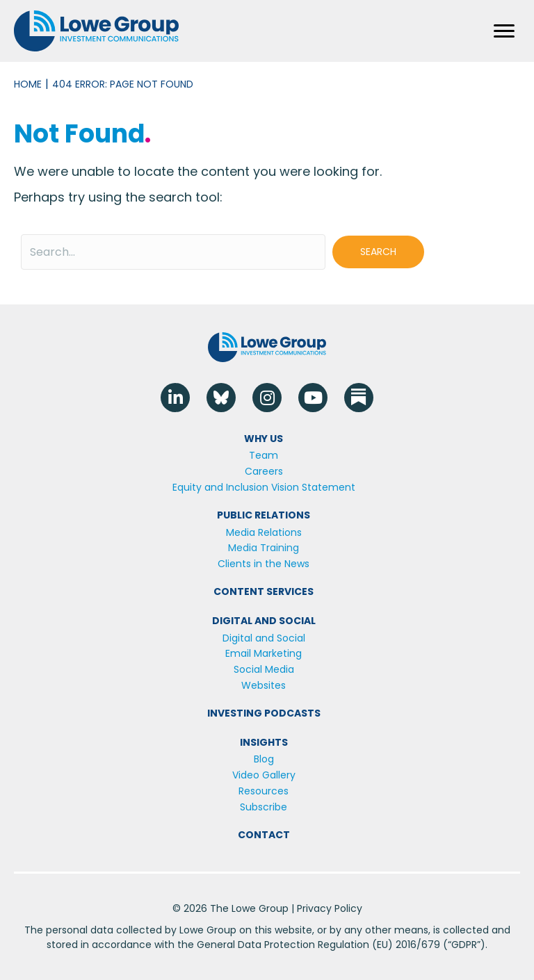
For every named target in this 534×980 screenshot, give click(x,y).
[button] (378, 252)
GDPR (464, 945)
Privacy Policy (330, 908)
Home (28, 84)
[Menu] (504, 31)
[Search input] (173, 252)
